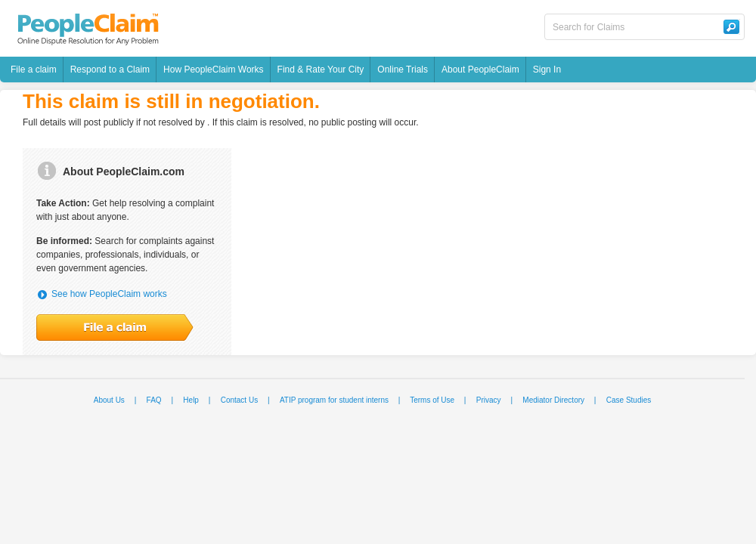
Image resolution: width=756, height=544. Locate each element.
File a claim (34, 70)
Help (191, 400)
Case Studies (629, 400)
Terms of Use (432, 400)
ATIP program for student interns (334, 400)
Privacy (489, 400)
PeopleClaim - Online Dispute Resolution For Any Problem (88, 29)
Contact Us (239, 400)
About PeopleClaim (480, 70)
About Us (109, 400)
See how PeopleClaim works (109, 294)
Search (731, 27)
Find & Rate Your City (321, 70)
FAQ (154, 400)
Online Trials (403, 70)
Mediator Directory (553, 400)
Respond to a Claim (110, 70)
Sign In (547, 70)
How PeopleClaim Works (214, 70)
